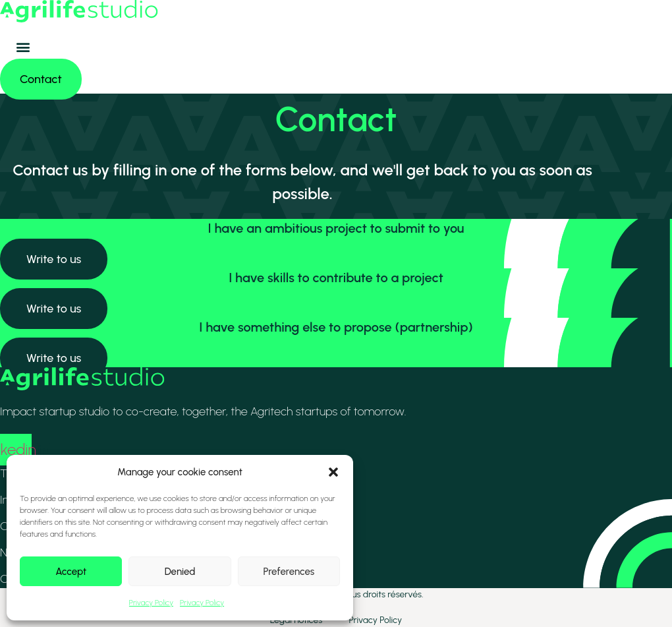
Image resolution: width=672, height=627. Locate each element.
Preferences (289, 572)
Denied (180, 572)
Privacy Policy (151, 603)
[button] (333, 472)
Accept (71, 572)
